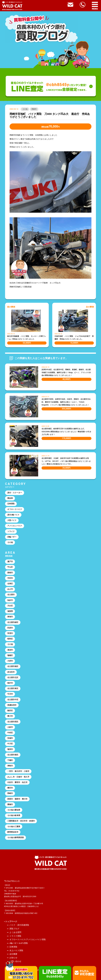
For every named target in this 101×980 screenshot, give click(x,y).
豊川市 (10, 716)
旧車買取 (11, 504)
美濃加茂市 (12, 705)
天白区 (10, 606)
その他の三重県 (14, 827)
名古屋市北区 (13, 677)
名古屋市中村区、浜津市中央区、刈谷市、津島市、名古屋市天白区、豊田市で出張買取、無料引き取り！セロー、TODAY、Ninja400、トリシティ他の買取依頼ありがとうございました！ (66, 402)
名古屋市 (11, 595)
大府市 (10, 661)
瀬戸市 (10, 561)
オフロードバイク (15, 509)
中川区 (10, 744)
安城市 (10, 738)
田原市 (10, 628)
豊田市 (10, 788)
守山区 (10, 567)
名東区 (10, 584)
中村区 (10, 733)
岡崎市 (34, 109)
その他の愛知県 (14, 810)
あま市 (10, 589)
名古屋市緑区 (13, 622)
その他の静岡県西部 (16, 837)
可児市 (10, 694)
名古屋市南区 (13, 666)
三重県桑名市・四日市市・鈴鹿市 (21, 821)
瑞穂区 (10, 655)
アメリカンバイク (15, 526)
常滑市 (10, 633)
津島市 (10, 766)
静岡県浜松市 (13, 832)
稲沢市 (10, 683)
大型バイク (12, 520)
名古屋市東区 (13, 688)
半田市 (10, 578)
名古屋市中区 (13, 700)
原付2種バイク (13, 515)
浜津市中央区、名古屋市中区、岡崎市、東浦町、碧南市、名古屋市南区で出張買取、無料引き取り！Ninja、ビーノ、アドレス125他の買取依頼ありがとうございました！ (66, 372)
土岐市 (10, 727)
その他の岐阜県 (14, 815)
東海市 (10, 617)
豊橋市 (10, 804)
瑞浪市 (10, 749)
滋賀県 (10, 611)
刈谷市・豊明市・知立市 (17, 782)
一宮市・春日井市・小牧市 (18, 771)
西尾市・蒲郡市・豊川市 (17, 799)
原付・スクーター (15, 493)
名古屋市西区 (13, 722)
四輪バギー (12, 537)
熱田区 (10, 711)
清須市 (10, 650)
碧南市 (10, 573)
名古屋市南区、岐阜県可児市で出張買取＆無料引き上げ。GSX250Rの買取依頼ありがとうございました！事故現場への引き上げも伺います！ (66, 432)
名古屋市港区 (13, 755)
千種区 (10, 760)
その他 (25, 109)
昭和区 (10, 639)
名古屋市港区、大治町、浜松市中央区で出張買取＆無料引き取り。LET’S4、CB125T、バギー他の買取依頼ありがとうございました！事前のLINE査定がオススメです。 (66, 461)
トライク (11, 531)
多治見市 (11, 672)
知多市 (10, 600)
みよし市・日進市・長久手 (18, 777)
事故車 (10, 498)
